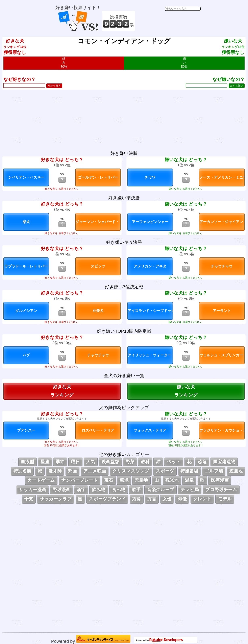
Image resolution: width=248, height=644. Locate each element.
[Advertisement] (168, 21)
